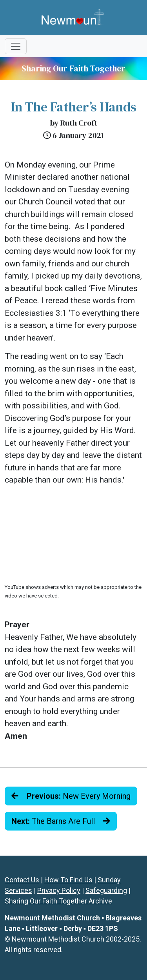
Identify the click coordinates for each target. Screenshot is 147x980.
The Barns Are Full (61, 821)
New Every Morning (71, 796)
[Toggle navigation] (16, 46)
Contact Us (22, 880)
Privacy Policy (59, 890)
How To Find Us (68, 880)
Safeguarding (106, 890)
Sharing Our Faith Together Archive (58, 901)
